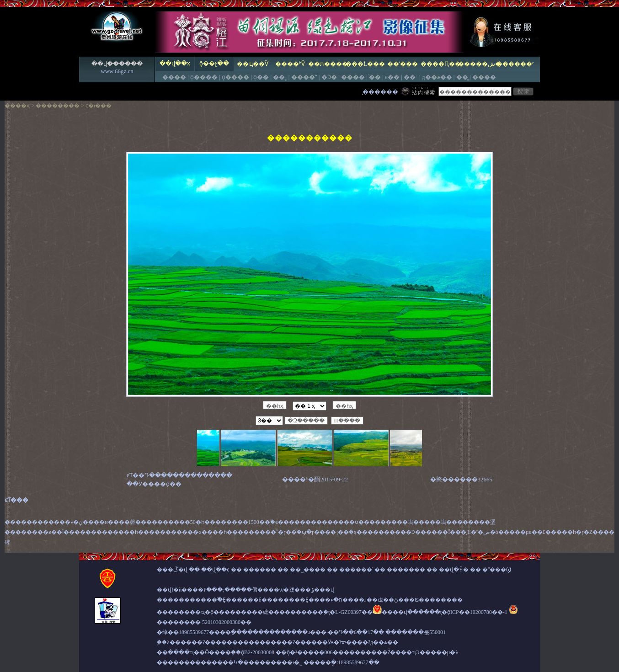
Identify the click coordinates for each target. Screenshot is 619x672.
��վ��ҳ (175, 63)
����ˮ (304, 77)
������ (260, 570)
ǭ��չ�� (214, 63)
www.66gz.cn (117, 71)
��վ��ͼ (215, 570)
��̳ (462, 77)
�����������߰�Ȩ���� (202, 600)
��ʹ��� (403, 64)
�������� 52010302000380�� (204, 622)
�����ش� (478, 64)
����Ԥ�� (440, 64)
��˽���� (308, 570)
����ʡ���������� (220, 642)
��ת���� (328, 64)
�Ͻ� (329, 77)
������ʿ (356, 570)
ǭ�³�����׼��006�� (315, 652)
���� (174, 77)
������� (406, 570)
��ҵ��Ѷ (253, 64)
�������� (58, 106)
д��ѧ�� (437, 77)
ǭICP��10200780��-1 (477, 612)
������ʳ (515, 64)
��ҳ (23, 106)
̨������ (380, 92)
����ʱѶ (290, 64)
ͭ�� (375, 77)
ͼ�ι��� (99, 106)
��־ (411, 77)
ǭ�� (261, 77)
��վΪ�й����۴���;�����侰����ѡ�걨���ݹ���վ (245, 590)
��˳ (280, 77)
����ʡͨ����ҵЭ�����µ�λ (412, 652)
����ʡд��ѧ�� (372, 642)
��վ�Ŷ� (454, 570)
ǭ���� (204, 77)
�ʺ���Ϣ (497, 570)
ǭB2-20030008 (258, 652)
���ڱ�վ (172, 570)
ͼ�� (392, 77)
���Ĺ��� (365, 64)
